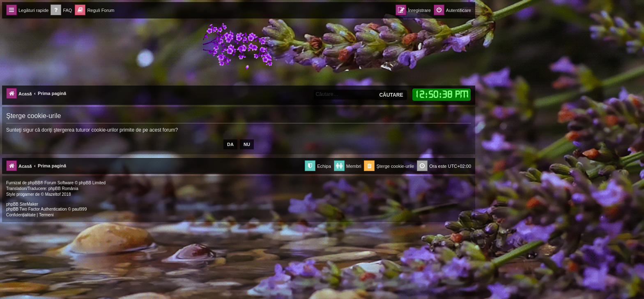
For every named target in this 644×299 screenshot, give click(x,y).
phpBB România (63, 189)
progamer (25, 194)
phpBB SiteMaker (22, 204)
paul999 (80, 209)
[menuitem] (61, 10)
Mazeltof (53, 194)
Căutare (391, 95)
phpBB (34, 183)
